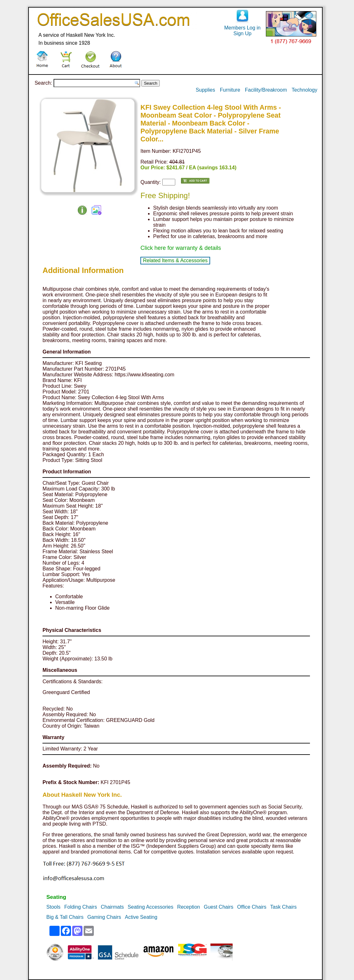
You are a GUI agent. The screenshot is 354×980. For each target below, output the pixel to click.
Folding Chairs (81, 907)
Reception (189, 907)
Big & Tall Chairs (65, 917)
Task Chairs (284, 907)
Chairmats (112, 907)
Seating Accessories (151, 907)
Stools (53, 907)
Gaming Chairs (104, 917)
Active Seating (141, 917)
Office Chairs (252, 907)
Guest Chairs (219, 907)
